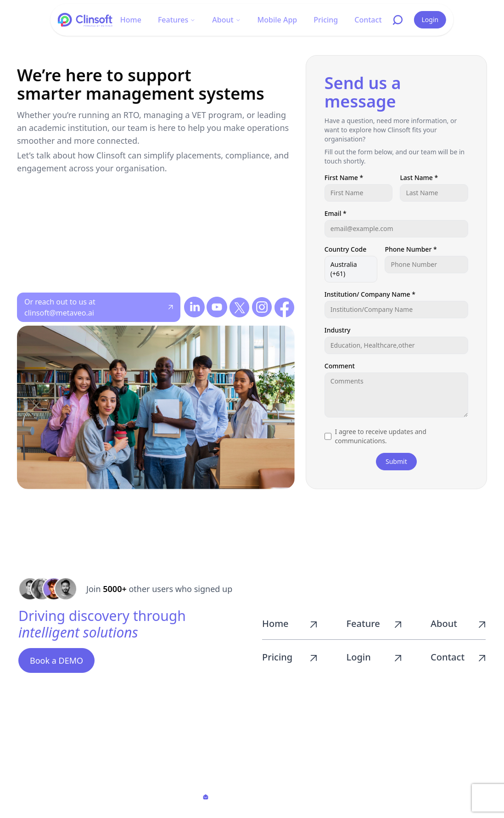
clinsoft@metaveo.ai (254, 797)
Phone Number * (411, 249)
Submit (396, 461)
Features (177, 20)
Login (430, 20)
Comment (340, 366)
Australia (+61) (344, 269)
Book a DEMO (56, 660)
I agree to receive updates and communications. (381, 436)
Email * (336, 213)
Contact (368, 20)
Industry (338, 330)
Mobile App (277, 20)
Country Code (345, 249)
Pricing (326, 20)
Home (131, 20)
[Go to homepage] (85, 20)
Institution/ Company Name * (370, 294)
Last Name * (419, 178)
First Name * (344, 178)
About (226, 20)
